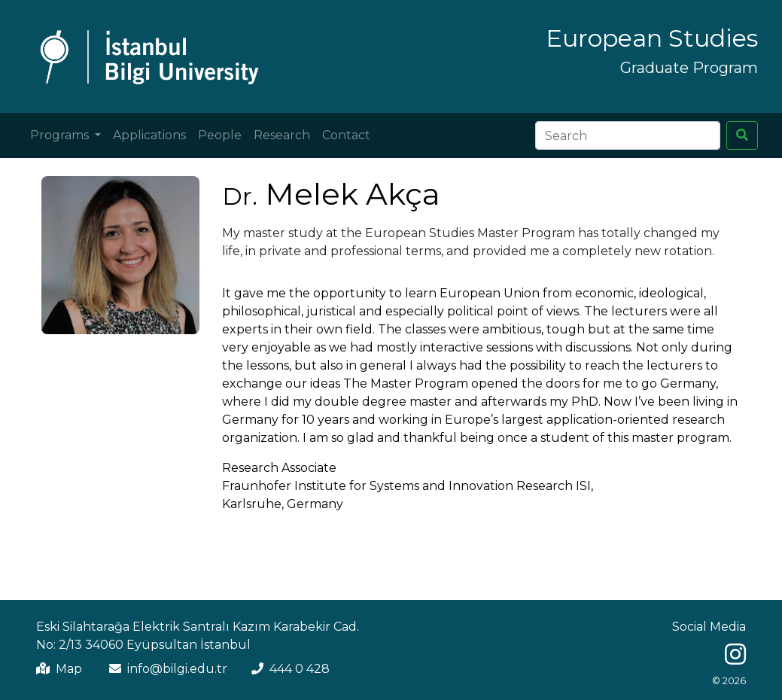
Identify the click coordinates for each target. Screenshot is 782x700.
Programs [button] (61, 135)
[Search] (628, 135)
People (220, 135)
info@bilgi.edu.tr (177, 669)
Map (69, 669)
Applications (149, 135)
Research (282, 135)
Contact (346, 135)
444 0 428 (300, 669)
